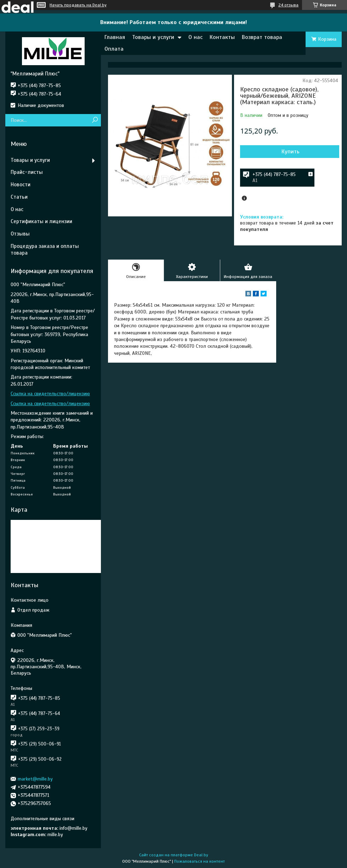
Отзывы (20, 234)
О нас (195, 37)
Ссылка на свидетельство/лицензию (50, 394)
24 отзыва (288, 5)
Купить (291, 152)
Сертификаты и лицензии (41, 221)
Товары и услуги (153, 37)
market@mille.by (35, 779)
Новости (21, 185)
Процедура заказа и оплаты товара (45, 249)
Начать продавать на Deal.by (78, 5)
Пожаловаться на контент (200, 861)
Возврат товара (262, 37)
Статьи (19, 197)
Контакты (222, 37)
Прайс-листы (27, 172)
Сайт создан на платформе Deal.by (174, 855)
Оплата (114, 49)
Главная (115, 37)
